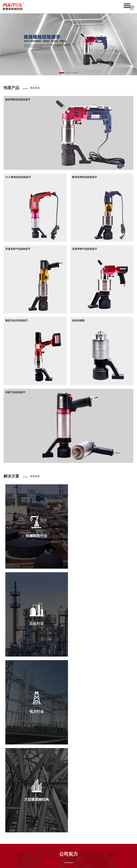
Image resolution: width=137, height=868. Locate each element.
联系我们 (53, 844)
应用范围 (53, 841)
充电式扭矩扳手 (74, 837)
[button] (62, 73)
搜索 (36, 853)
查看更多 (35, 88)
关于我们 (53, 830)
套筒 (68, 845)
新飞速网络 (113, 852)
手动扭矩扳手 (73, 841)
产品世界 (53, 837)
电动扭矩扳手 (73, 830)
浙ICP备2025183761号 (106, 862)
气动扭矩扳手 (73, 834)
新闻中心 (53, 834)
